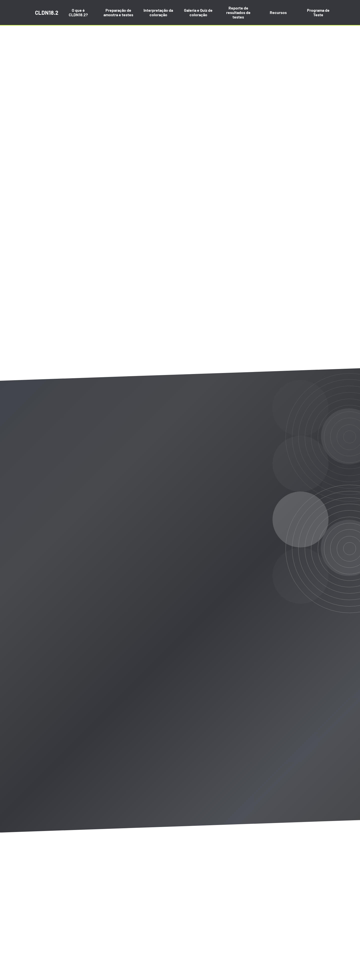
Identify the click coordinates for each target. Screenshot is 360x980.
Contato (155, 929)
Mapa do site (46, 929)
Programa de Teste (318, 12)
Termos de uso (127, 929)
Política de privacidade (85, 929)
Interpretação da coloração (158, 12)
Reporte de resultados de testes (238, 12)
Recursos (278, 12)
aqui (167, 942)
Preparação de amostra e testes (118, 12)
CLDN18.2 (47, 12)
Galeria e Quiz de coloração (198, 12)
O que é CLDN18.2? (78, 12)
